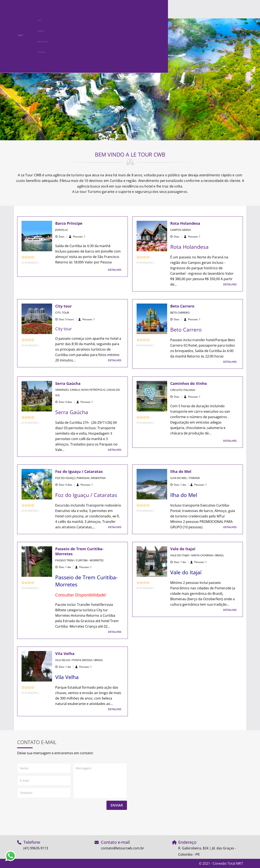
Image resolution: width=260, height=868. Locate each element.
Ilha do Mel (181, 471)
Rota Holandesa (185, 223)
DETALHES (115, 270)
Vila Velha (65, 654)
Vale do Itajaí (183, 549)
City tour (63, 306)
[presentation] (49, 818)
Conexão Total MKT (228, 863)
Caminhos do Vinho (189, 383)
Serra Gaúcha (68, 383)
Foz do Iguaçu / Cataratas (79, 471)
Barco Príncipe (69, 223)
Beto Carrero (182, 306)
